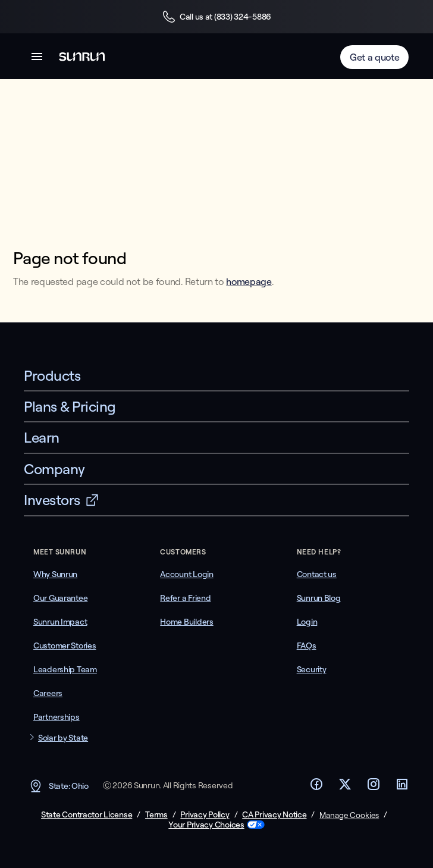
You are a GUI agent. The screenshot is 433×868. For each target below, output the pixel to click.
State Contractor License (87, 815)
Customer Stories (65, 645)
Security (312, 669)
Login (307, 622)
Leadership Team (65, 669)
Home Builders (186, 622)
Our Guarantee (60, 598)
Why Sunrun (55, 574)
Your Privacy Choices (206, 825)
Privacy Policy (205, 815)
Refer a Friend (185, 598)
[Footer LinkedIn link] (402, 788)
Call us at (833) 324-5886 (216, 17)
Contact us (317, 574)
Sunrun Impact (60, 622)
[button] (37, 59)
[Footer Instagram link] (374, 788)
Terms (156, 815)
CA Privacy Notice (274, 815)
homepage (249, 281)
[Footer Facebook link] (316, 788)
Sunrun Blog (319, 598)
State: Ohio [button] (59, 786)
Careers (48, 693)
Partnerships (57, 717)
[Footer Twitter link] (345, 788)
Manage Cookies (349, 815)
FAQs (307, 645)
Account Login (186, 574)
